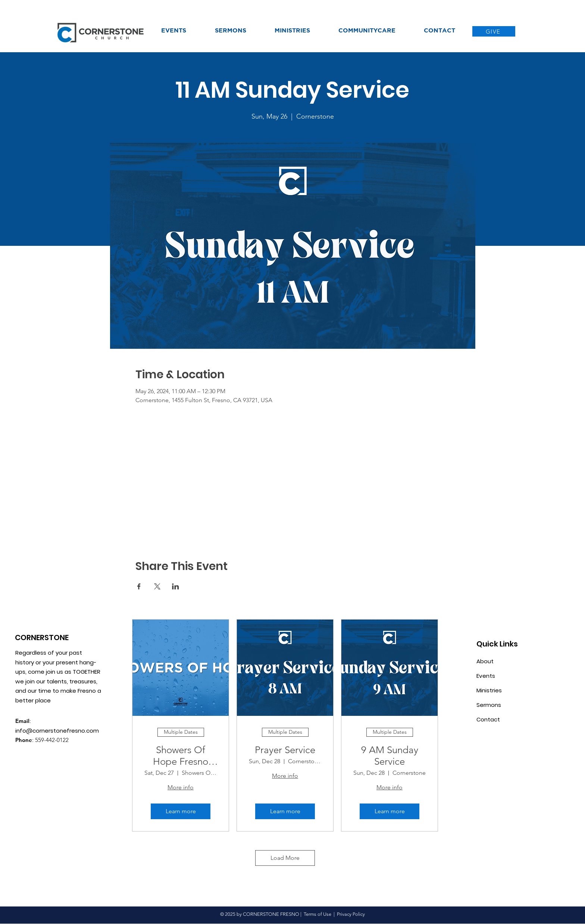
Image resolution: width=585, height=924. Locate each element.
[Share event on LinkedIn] (176, 586)
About (485, 661)
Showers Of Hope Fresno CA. (181, 756)
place (44, 700)
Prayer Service (285, 750)
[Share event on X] (157, 586)
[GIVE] (494, 31)
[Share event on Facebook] (139, 586)
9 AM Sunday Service (390, 756)
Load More (285, 858)
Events (486, 676)
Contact (488, 719)
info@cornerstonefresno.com (57, 731)
